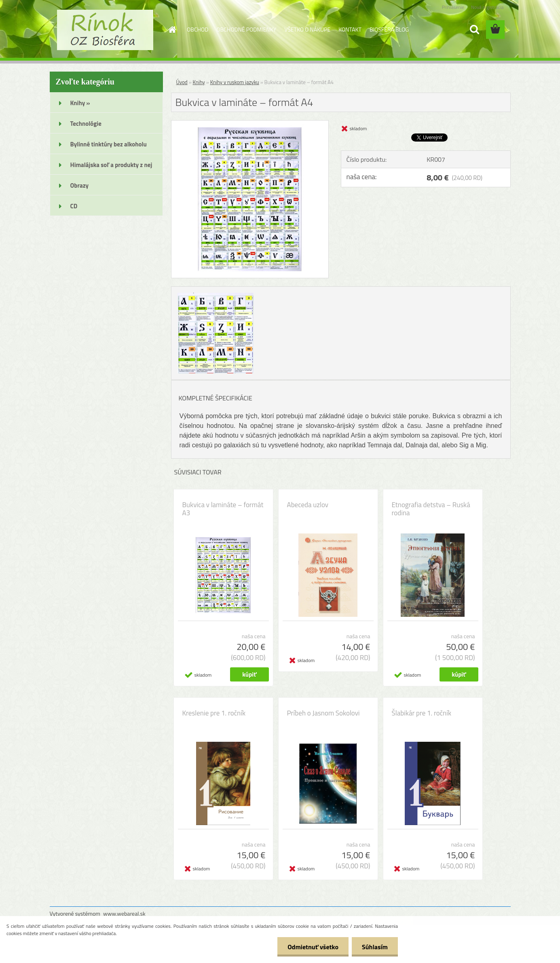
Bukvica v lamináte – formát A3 (223, 509)
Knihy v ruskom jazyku (235, 82)
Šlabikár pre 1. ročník (422, 713)
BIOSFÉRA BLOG (389, 29)
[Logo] (105, 30)
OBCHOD (198, 29)
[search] (474, 30)
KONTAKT (350, 29)
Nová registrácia (487, 7)
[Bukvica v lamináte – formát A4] (250, 124)
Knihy (199, 82)
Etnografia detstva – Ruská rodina (431, 509)
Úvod (182, 82)
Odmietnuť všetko (313, 947)
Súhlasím (375, 947)
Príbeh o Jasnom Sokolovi (323, 713)
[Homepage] (171, 30)
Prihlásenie (453, 7)
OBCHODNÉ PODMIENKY (246, 29)
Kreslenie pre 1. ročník (214, 713)
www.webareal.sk (124, 913)
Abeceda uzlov (308, 505)
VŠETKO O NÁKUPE (307, 29)
